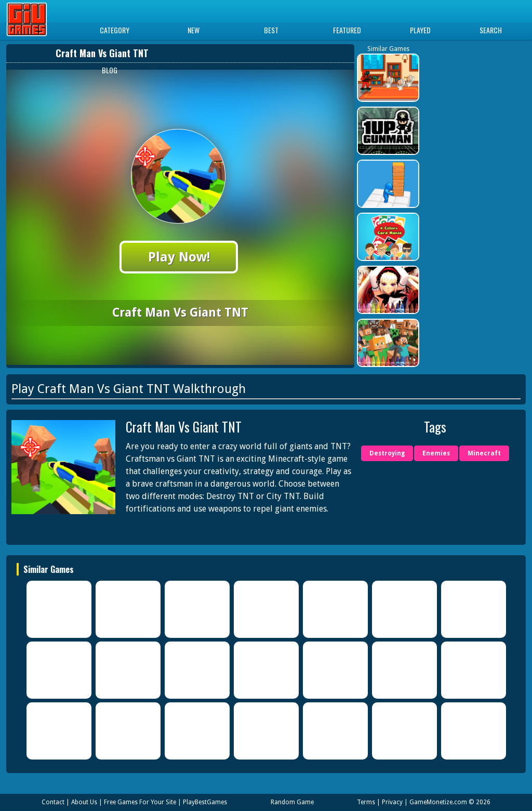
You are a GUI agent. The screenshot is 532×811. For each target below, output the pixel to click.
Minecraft (484, 453)
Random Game (292, 802)
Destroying (387, 453)
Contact (53, 802)
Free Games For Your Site (140, 802)
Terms (366, 802)
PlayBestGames (205, 802)
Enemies (436, 453)
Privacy (392, 802)
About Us (84, 802)
